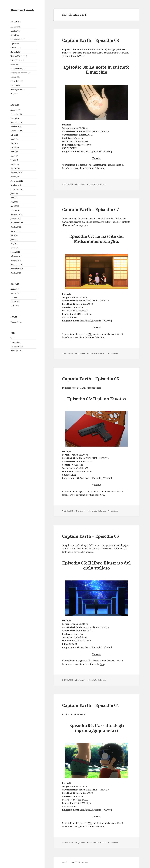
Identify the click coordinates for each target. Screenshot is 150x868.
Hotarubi (14, 52)
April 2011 (15, 248)
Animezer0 (15, 289)
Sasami (13, 77)
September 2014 (17, 131)
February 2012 (16, 214)
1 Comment (114, 353)
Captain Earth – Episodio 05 (90, 536)
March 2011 (15, 252)
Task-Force (15, 306)
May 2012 (14, 202)
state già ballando (76, 714)
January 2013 (16, 177)
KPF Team (14, 297)
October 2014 (16, 127)
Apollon (14, 31)
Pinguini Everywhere (19, 73)
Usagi (13, 94)
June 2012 (14, 198)
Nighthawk (81, 184)
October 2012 (16, 185)
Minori (13, 64)
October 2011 (16, 227)
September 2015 (17, 114)
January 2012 (16, 219)
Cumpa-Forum (16, 322)
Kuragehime (16, 60)
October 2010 (16, 273)
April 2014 (15, 148)
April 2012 (15, 206)
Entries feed (15, 342)
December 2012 (17, 181)
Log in (13, 338)
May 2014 (14, 143)
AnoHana (14, 27)
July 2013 (14, 152)
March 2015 (15, 118)
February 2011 (16, 256)
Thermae (14, 85)
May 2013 (14, 160)
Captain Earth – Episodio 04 (90, 705)
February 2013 (16, 173)
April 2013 (15, 164)
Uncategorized (16, 90)
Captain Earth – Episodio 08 (90, 40)
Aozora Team (16, 293)
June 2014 (14, 139)
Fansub (13, 48)
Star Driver (15, 81)
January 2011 (16, 260)
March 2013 (15, 168)
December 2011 (17, 223)
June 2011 (14, 239)
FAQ (90, 165)
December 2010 (17, 265)
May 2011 (14, 244)
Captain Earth (16, 39)
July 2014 (14, 135)
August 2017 (15, 110)
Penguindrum (16, 69)
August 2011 (15, 231)
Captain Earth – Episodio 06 (90, 379)
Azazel (13, 35)
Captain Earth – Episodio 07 (90, 209)
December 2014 (17, 122)
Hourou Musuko (17, 56)
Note (102, 168)
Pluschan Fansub (22, 10)
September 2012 (17, 189)
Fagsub (13, 44)
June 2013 (14, 156)
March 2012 (15, 210)
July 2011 (14, 235)
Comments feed (17, 346)
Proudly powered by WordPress (75, 862)
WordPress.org (17, 351)
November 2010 (17, 269)
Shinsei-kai (15, 302)
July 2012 (14, 193)
